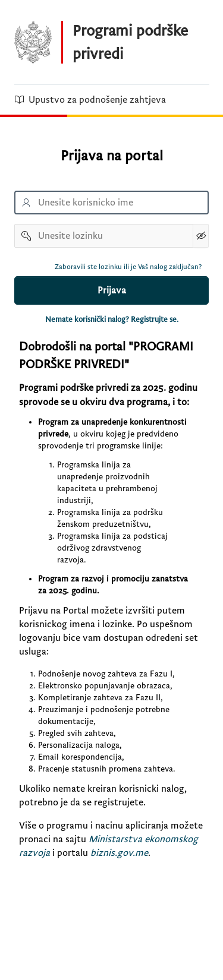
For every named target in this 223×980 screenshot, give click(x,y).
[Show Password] (201, 236)
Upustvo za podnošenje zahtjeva (90, 100)
